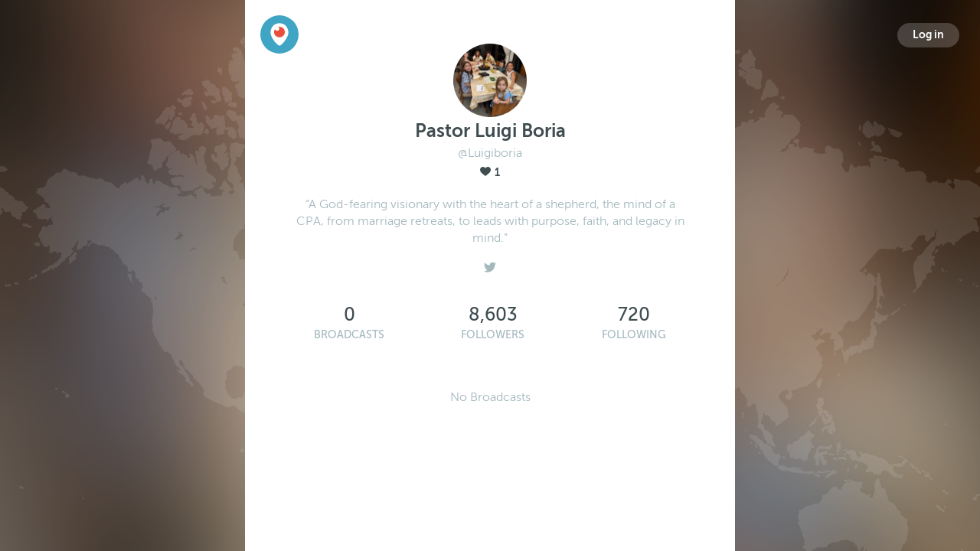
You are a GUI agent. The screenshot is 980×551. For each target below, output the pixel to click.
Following (634, 335)
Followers (493, 335)
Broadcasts (349, 335)
